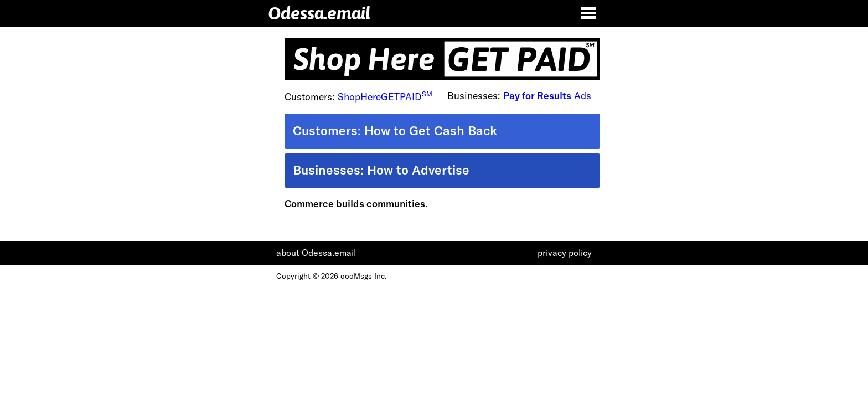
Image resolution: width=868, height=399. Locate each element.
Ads (547, 96)
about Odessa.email (316, 253)
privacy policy (565, 253)
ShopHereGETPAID (385, 97)
